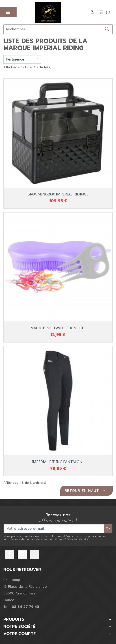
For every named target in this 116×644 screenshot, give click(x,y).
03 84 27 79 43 (25, 607)
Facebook (10, 554)
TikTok (35, 554)
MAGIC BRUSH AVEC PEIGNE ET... (58, 328)
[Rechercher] (53, 29)
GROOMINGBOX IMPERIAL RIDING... (58, 194)
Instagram (22, 554)
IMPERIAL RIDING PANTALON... (58, 462)
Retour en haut (86, 491)
